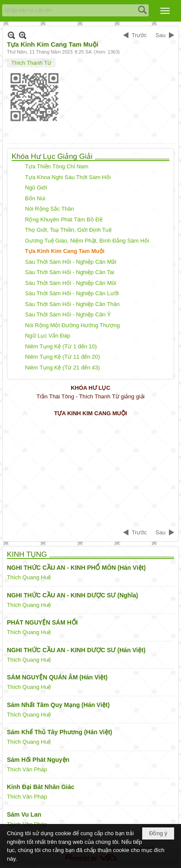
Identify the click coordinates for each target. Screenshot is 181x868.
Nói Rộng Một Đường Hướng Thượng (72, 325)
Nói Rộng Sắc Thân (50, 209)
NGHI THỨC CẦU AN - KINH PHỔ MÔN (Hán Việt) (76, 568)
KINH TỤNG (27, 554)
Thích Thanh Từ (31, 63)
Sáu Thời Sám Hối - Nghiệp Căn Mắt (71, 262)
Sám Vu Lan (24, 814)
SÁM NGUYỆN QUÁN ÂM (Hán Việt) (57, 677)
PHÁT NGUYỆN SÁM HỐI (42, 622)
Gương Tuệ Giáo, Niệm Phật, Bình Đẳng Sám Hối (87, 241)
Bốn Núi (35, 198)
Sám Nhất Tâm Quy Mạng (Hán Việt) (58, 705)
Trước (139, 35)
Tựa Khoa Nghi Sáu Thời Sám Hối (68, 177)
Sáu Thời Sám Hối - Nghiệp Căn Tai (70, 272)
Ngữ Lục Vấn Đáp (48, 336)
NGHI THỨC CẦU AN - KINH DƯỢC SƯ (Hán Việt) (76, 650)
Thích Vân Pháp (27, 769)
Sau (161, 35)
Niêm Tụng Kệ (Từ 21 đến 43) (62, 368)
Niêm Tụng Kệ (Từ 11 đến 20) (62, 357)
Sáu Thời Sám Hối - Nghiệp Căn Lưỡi (72, 293)
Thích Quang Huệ (29, 577)
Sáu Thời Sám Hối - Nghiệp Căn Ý (68, 314)
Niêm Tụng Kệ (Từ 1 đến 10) (61, 346)
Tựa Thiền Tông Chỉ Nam (57, 166)
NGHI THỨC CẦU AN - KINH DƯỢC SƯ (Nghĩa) (72, 595)
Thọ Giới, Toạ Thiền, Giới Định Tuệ (68, 230)
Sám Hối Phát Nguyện (38, 760)
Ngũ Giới (36, 188)
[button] (165, 11)
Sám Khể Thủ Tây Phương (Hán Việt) (59, 732)
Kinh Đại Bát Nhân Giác (41, 787)
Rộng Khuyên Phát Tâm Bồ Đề (64, 219)
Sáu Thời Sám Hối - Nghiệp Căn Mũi (70, 283)
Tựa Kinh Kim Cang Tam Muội (65, 251)
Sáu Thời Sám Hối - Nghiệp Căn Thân (72, 304)
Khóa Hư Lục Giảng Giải (52, 156)
